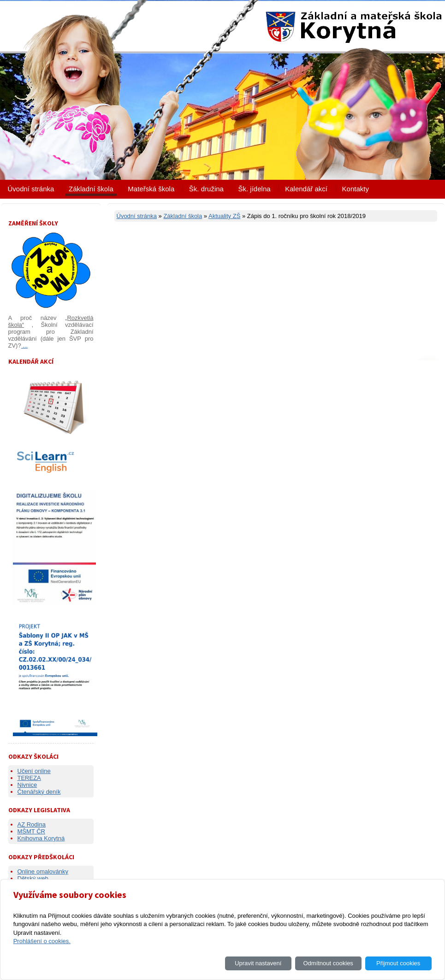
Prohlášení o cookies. (42, 941)
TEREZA (29, 778)
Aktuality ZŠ (224, 216)
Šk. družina (206, 189)
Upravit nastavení (258, 963)
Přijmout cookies (398, 963)
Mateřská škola (151, 189)
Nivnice (27, 785)
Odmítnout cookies (328, 963)
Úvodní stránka (31, 189)
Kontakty (356, 189)
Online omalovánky (43, 871)
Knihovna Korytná (41, 838)
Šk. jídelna (255, 189)
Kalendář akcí (306, 189)
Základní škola (91, 189)
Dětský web (33, 878)
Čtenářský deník (39, 792)
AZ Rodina (32, 824)
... (24, 345)
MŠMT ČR (31, 831)
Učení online (34, 771)
